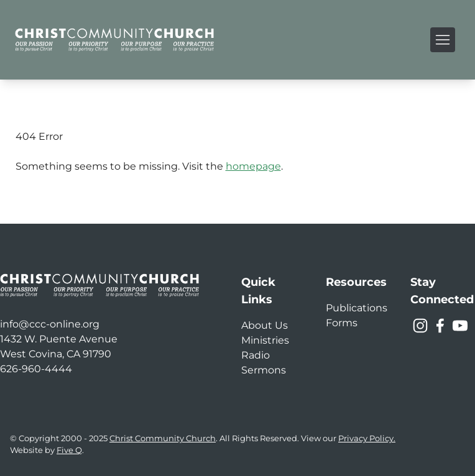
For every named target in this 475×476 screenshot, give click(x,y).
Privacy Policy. (367, 438)
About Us (265, 325)
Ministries (265, 340)
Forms (342, 323)
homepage (253, 166)
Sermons (264, 370)
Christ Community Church (163, 438)
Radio (256, 355)
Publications (357, 308)
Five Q (69, 450)
